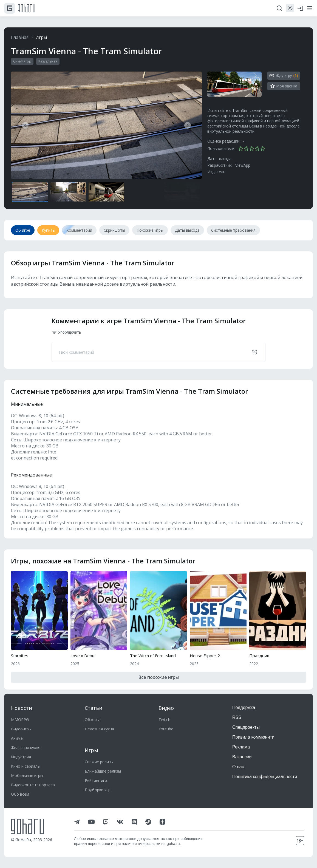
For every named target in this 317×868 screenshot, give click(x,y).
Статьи (94, 708)
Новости (22, 708)
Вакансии (242, 757)
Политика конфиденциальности (265, 777)
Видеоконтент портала (33, 785)
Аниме (17, 738)
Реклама (241, 747)
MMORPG (20, 720)
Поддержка (244, 707)
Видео (166, 708)
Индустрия (21, 757)
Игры (41, 37)
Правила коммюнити (253, 737)
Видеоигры (21, 729)
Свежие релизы (99, 762)
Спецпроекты (246, 727)
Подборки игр (98, 790)
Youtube (166, 729)
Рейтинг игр (96, 780)
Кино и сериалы (26, 766)
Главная (20, 37)
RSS (237, 717)
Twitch (164, 720)
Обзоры (92, 720)
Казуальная (48, 61)
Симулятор (22, 61)
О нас (238, 767)
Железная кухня (26, 748)
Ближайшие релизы (103, 771)
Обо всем (20, 794)
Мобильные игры (27, 775)
